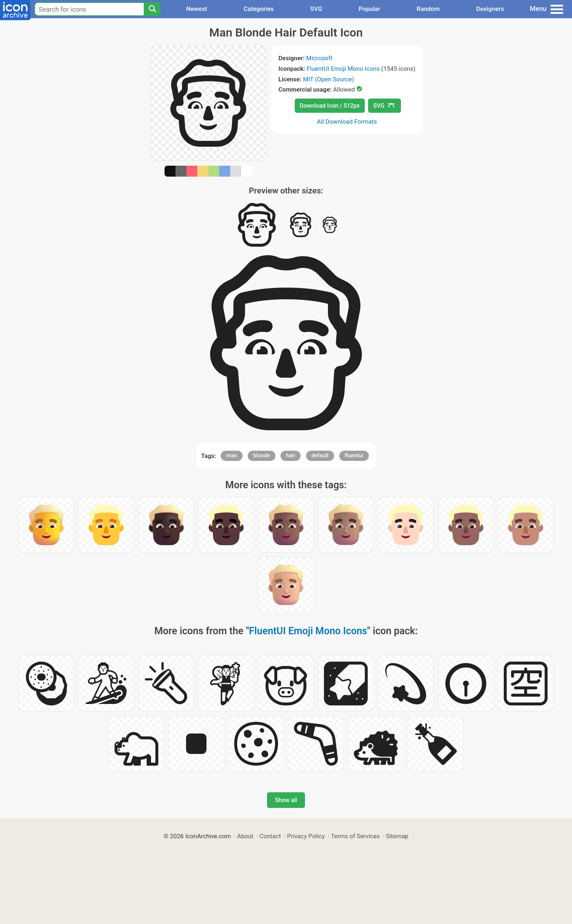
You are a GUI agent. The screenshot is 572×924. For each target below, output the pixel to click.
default (320, 455)
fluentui (354, 455)
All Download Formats (347, 122)
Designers (490, 9)
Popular (369, 9)
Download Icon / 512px (330, 106)
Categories (259, 9)
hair (291, 455)
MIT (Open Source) (329, 79)
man (232, 455)
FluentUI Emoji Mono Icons (343, 69)
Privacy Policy (306, 836)
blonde (262, 455)
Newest (196, 9)
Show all (286, 800)
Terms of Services (355, 836)
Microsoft (319, 58)
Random (428, 9)
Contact (270, 836)
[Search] (152, 9)
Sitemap (397, 836)
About (245, 836)
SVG (316, 9)
